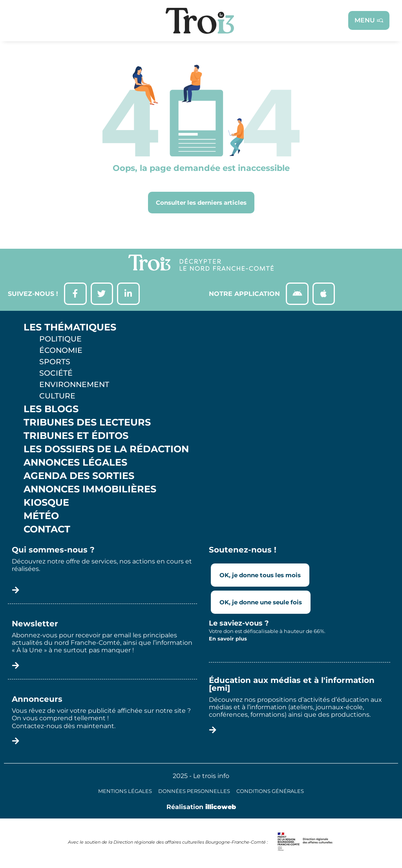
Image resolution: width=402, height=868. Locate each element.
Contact (47, 531)
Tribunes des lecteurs (87, 424)
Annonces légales (75, 464)
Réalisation (201, 808)
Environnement (74, 386)
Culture (57, 397)
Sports (55, 363)
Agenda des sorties (79, 477)
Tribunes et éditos (76, 437)
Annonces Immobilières (90, 491)
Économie (61, 352)
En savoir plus (228, 640)
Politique (60, 340)
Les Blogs (51, 411)
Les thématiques (70, 329)
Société (56, 374)
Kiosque (46, 504)
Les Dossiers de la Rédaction (106, 451)
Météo (41, 517)
